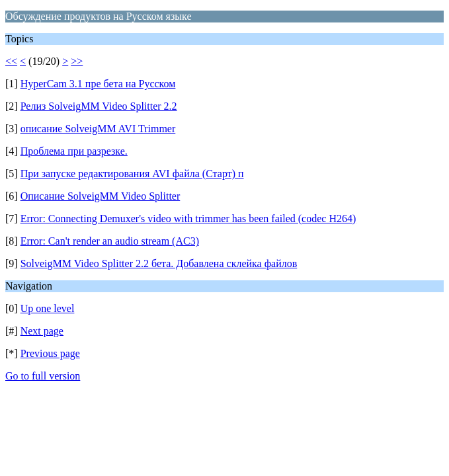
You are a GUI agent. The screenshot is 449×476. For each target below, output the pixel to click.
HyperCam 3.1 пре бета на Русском (98, 84)
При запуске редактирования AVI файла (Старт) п (132, 174)
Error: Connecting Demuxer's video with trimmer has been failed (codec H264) (188, 218)
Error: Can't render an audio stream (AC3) (110, 241)
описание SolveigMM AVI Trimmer (98, 129)
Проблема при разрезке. (74, 151)
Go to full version (43, 376)
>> (77, 61)
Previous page (50, 353)
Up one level (48, 308)
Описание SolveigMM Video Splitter (101, 196)
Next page (42, 331)
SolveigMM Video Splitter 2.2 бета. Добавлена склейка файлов (159, 263)
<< (11, 61)
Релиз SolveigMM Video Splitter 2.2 (99, 106)
